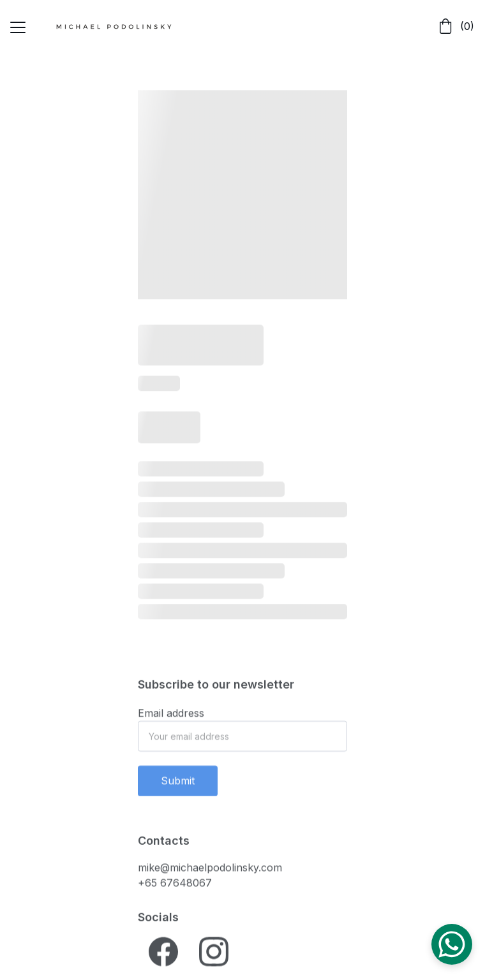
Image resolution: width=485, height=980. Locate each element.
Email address (171, 717)
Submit (178, 784)
